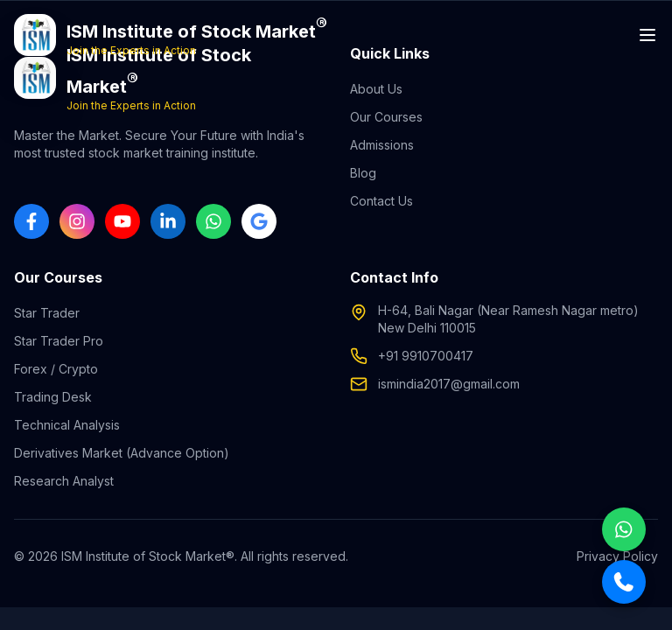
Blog (363, 173)
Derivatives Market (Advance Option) (122, 453)
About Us (376, 89)
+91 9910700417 (426, 356)
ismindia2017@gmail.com (449, 384)
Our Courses (386, 117)
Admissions (382, 145)
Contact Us (381, 201)
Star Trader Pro (59, 341)
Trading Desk (53, 397)
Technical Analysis (67, 425)
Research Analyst (64, 481)
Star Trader (47, 313)
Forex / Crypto (56, 369)
